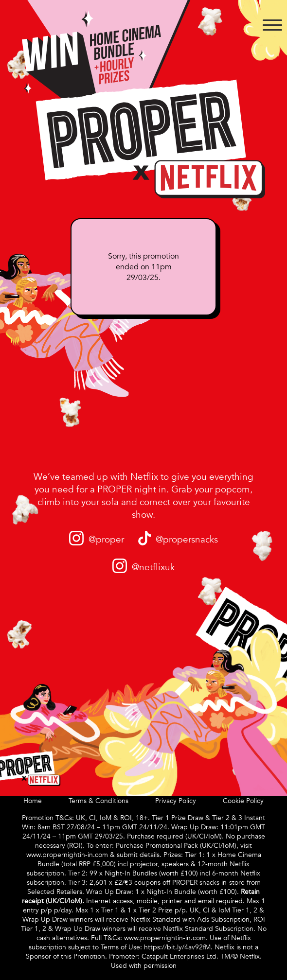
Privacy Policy (176, 801)
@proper (106, 540)
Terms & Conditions (99, 801)
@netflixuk (153, 567)
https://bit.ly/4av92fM (177, 947)
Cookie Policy (243, 801)
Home (33, 801)
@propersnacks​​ (187, 540)
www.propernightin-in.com (67, 855)
